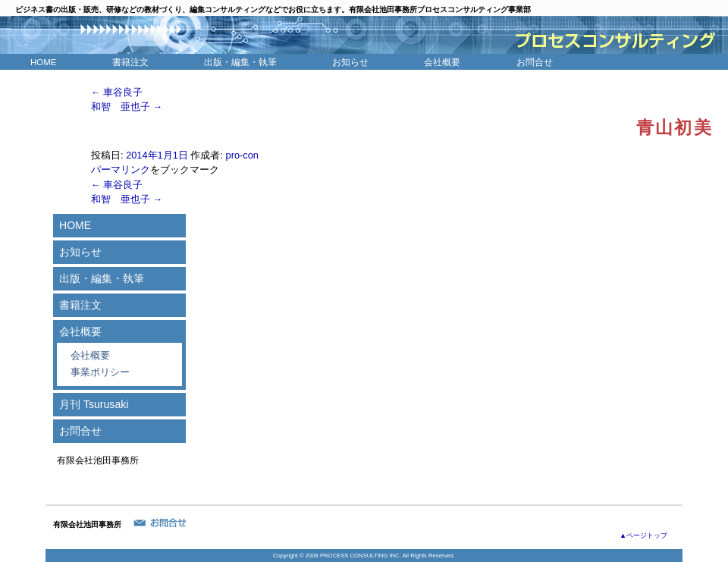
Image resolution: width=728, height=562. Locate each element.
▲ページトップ (643, 535)
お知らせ (350, 62)
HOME (44, 62)
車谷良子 (117, 92)
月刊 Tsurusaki (94, 404)
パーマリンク (121, 170)
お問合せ (535, 62)
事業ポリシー (100, 372)
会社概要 (442, 62)
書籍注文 (130, 62)
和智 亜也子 (127, 107)
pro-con (242, 155)
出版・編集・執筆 (240, 62)
